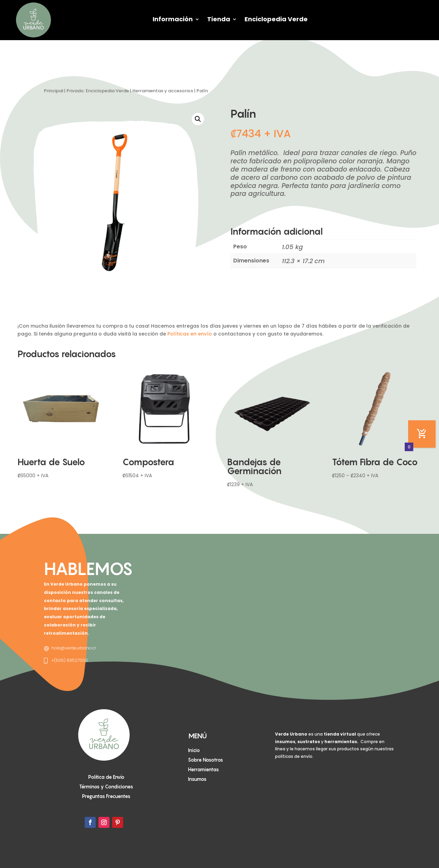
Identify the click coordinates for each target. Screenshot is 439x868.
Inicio (194, 750)
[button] (198, 119)
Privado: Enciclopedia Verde (98, 91)
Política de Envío (106, 777)
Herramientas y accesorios (163, 91)
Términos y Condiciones (106, 787)
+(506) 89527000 (70, 660)
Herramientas (203, 769)
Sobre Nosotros (205, 760)
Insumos (197, 779)
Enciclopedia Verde (276, 19)
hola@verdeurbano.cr (74, 648)
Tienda (219, 19)
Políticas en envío (190, 334)
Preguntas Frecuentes (106, 796)
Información (173, 19)
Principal (54, 91)
